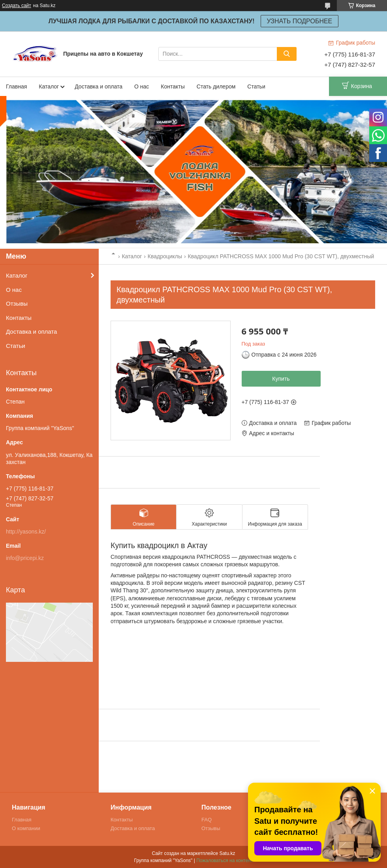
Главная (16, 86)
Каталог (49, 86)
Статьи (256, 86)
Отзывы (17, 303)
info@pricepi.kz (25, 558)
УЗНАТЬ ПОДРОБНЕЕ (300, 21)
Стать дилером (216, 86)
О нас (142, 86)
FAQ (207, 820)
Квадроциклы (165, 256)
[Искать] (287, 54)
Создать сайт (17, 6)
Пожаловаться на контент (224, 860)
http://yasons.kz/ (26, 532)
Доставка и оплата (99, 86)
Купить (281, 379)
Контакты (173, 86)
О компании (26, 828)
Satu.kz (227, 853)
